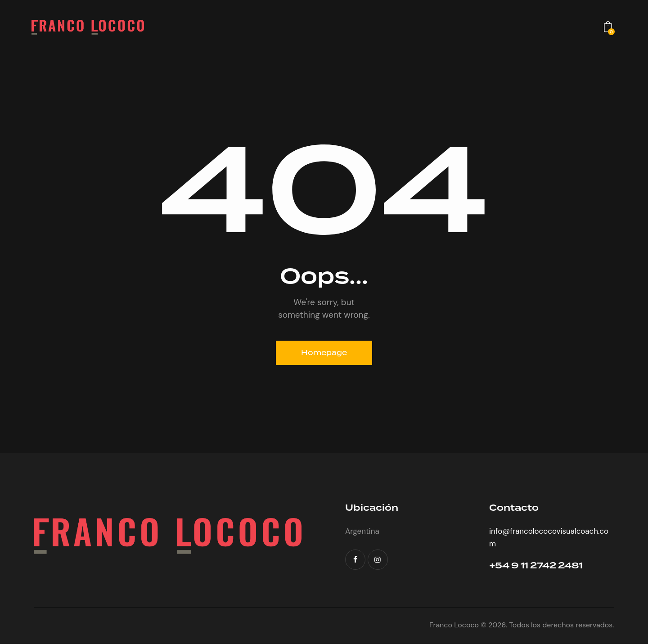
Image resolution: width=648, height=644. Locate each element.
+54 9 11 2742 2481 (538, 566)
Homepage (324, 353)
